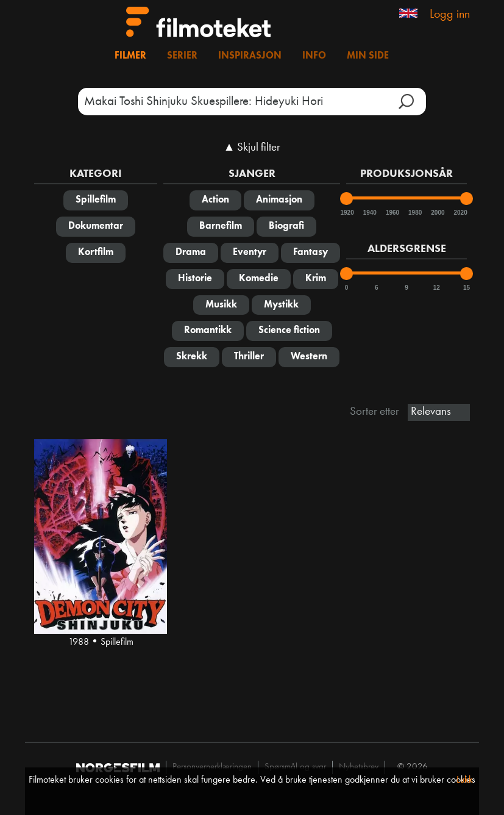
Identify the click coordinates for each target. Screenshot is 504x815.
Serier (182, 56)
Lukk (465, 780)
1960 (392, 213)
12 (437, 288)
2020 (460, 213)
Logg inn (450, 15)
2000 (437, 213)
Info (314, 56)
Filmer (130, 56)
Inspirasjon (250, 56)
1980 (414, 213)
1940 (369, 213)
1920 (346, 213)
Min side (368, 56)
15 (467, 288)
